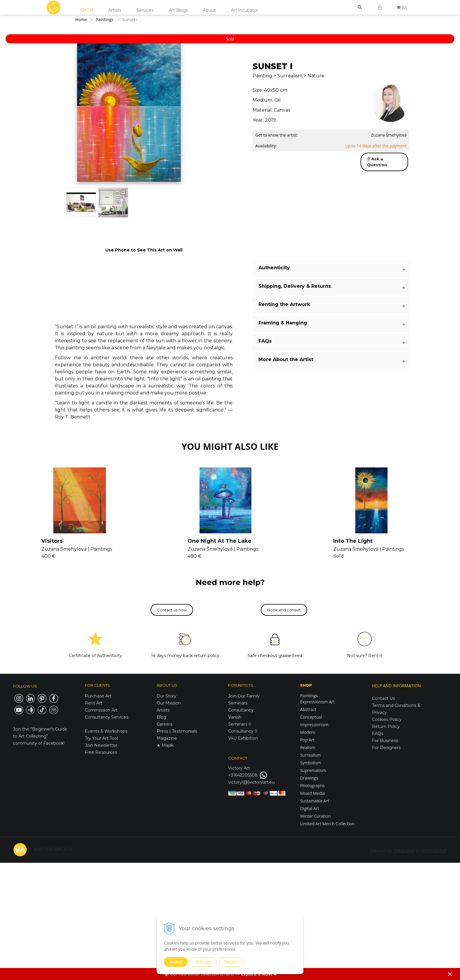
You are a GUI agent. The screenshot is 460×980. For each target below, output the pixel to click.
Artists (115, 10)
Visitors (52, 541)
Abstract (308, 709)
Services (145, 10)
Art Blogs (178, 10)
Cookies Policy (387, 719)
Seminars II (240, 724)
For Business (386, 741)
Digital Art (310, 808)
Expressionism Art (317, 702)
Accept (176, 962)
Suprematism (313, 770)
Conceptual (311, 717)
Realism (308, 747)
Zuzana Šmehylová (389, 135)
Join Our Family (244, 696)
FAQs (378, 734)
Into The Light (353, 541)
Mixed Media (312, 793)
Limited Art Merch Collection (327, 824)
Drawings (309, 778)
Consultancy (241, 710)
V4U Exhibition (243, 738)
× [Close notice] (450, 974)
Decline (231, 962)
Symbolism (311, 763)
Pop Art (307, 740)
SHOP (87, 10)
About (209, 10)
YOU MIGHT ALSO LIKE (230, 446)
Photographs (312, 786)
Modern (308, 732)
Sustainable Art (315, 801)
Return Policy (386, 727)
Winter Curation (315, 816)
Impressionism (314, 725)
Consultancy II (243, 731)
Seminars (238, 703)
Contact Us (383, 698)
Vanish (235, 717)
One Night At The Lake (219, 541)
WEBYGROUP (434, 851)
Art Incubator (245, 10)
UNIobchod (404, 851)
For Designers (386, 748)
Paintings (309, 696)
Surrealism (310, 755)
